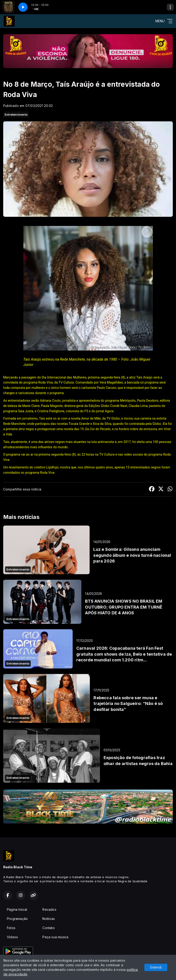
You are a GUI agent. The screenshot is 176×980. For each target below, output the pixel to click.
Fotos (11, 928)
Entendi (156, 967)
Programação (17, 919)
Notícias (49, 919)
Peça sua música (55, 937)
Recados (49, 909)
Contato (48, 928)
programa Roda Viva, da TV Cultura (49, 382)
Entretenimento (16, 114)
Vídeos (12, 937)
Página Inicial (17, 909)
